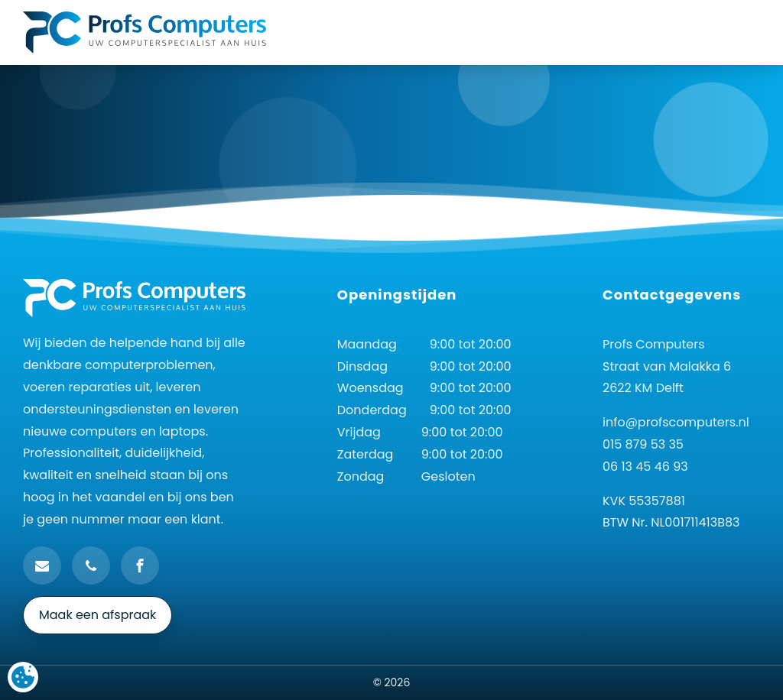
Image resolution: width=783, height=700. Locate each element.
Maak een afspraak (97, 615)
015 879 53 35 (643, 444)
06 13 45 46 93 (645, 467)
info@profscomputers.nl (676, 422)
